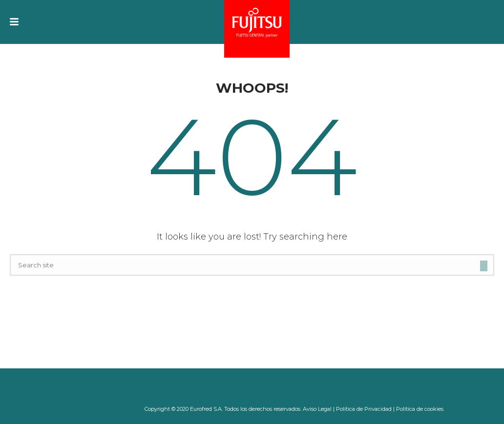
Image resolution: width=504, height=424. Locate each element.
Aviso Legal (317, 409)
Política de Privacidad (364, 409)
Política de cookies (420, 409)
